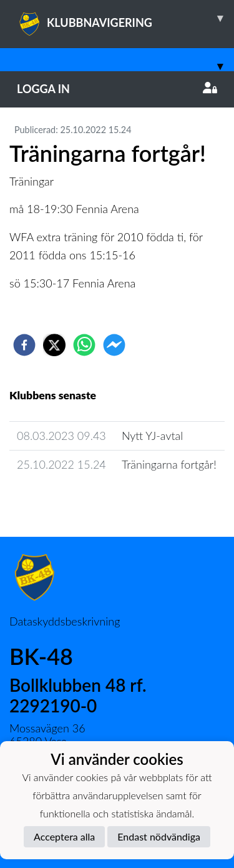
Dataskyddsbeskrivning (65, 621)
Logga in (117, 89)
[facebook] (24, 345)
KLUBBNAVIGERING (125, 18)
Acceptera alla (64, 836)
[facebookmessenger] (114, 345)
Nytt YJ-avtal (152, 436)
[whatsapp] (84, 345)
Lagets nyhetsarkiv (63, 500)
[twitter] (54, 345)
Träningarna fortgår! (169, 464)
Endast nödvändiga (159, 836)
